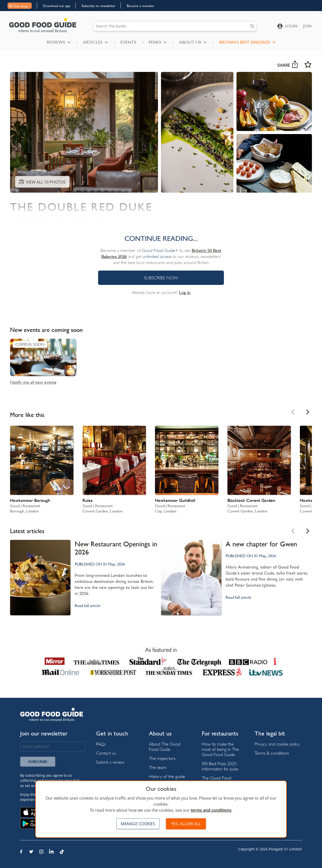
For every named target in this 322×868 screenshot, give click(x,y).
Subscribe (38, 762)
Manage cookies (138, 824)
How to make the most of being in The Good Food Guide (220, 749)
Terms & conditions (272, 753)
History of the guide (167, 776)
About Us (193, 42)
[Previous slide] (293, 412)
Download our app (57, 6)
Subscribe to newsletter (98, 6)
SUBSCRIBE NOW (161, 278)
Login (291, 26)
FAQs (101, 744)
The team (158, 767)
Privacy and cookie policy (277, 744)
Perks (158, 42)
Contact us (106, 753)
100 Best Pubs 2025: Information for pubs (220, 766)
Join (307, 26)
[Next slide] (307, 412)
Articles (95, 42)
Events (128, 42)
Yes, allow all (186, 824)
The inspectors (162, 758)
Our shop (19, 6)
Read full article (88, 606)
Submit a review (110, 762)
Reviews (59, 42)
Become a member (140, 6)
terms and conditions (211, 810)
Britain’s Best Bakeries (247, 42)
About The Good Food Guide (165, 747)
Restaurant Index (35, 860)
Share (287, 65)
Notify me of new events (33, 382)
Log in (185, 292)
